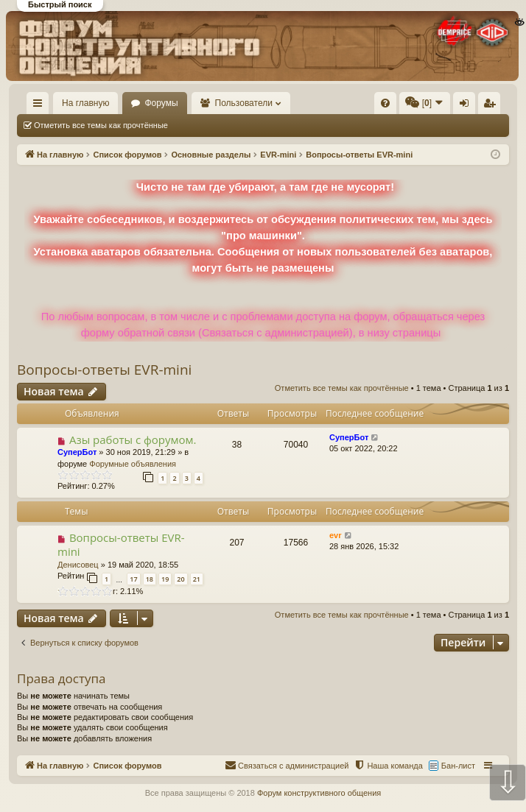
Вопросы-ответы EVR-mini (104, 370)
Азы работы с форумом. (133, 439)
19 (165, 579)
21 (197, 579)
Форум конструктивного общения (319, 793)
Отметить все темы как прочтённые (101, 125)
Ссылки (41, 106)
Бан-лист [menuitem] (458, 766)
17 (133, 579)
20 (180, 579)
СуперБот (77, 452)
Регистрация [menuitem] (492, 106)
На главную (85, 103)
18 (150, 579)
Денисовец (78, 565)
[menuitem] (385, 103)
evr (336, 535)
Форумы (161, 103)
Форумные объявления (133, 464)
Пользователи (244, 103)
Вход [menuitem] (467, 106)
